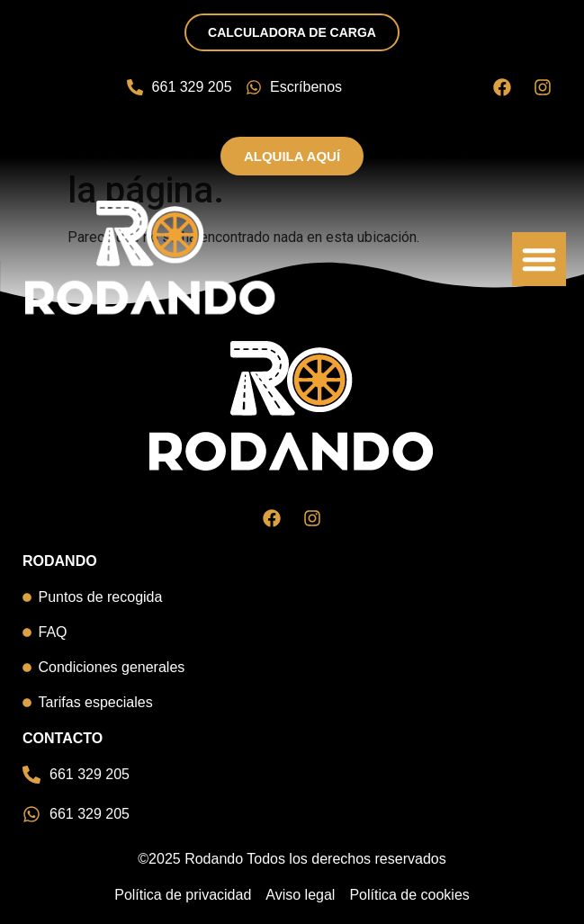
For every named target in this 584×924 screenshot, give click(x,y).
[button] (539, 259)
